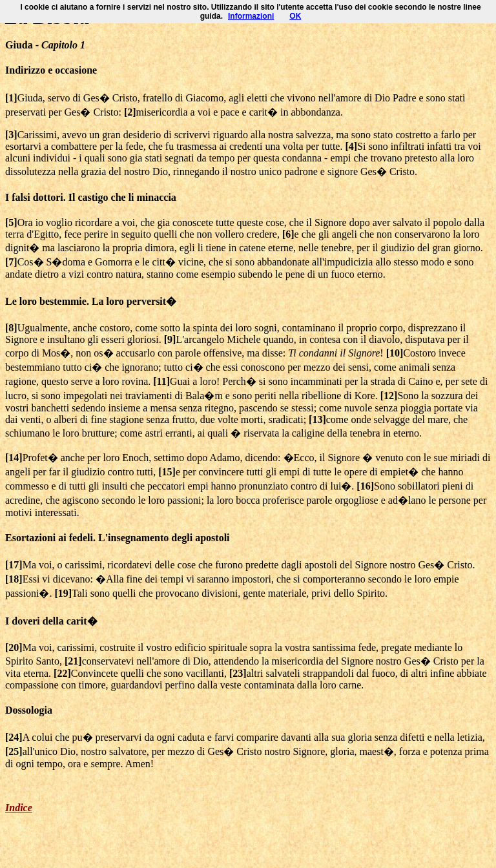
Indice (19, 808)
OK (295, 16)
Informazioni (251, 16)
